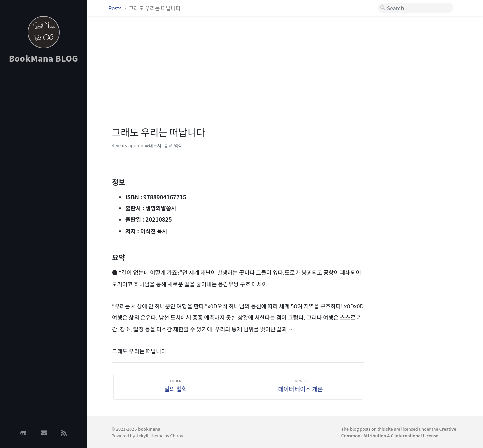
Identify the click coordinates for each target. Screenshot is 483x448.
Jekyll (142, 435)
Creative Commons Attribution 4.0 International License (399, 432)
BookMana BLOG (44, 58)
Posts (116, 8)
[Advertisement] (44, 176)
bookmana (149, 429)
